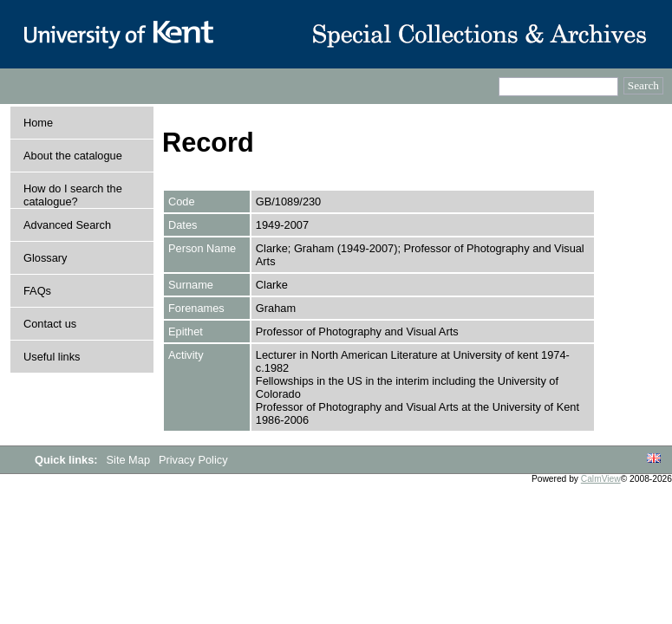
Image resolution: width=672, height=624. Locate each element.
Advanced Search (67, 225)
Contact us (50, 324)
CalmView (601, 479)
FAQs (37, 291)
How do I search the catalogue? (73, 195)
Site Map (130, 460)
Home (38, 123)
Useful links (52, 357)
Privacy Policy (193, 460)
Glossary (46, 258)
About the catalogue (73, 156)
